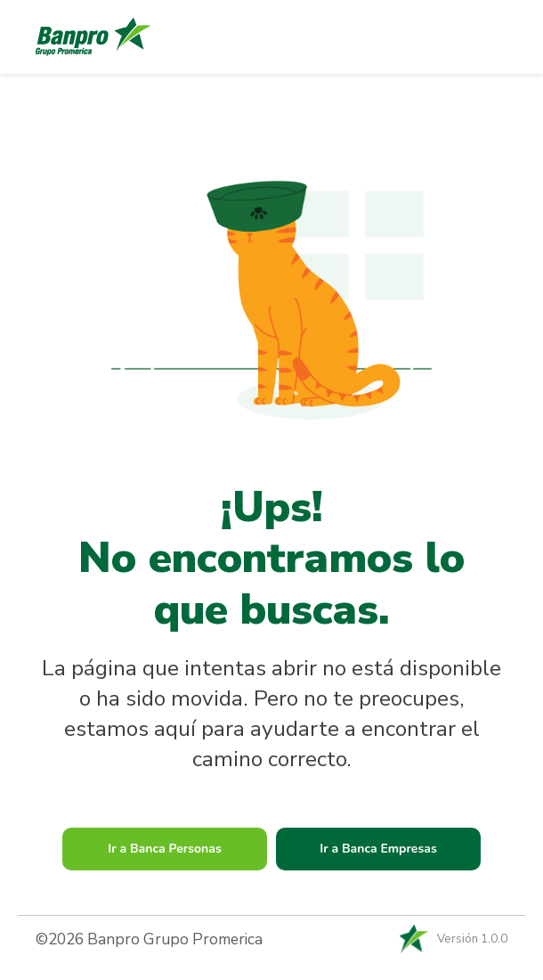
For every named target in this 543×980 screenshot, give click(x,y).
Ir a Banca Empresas (378, 849)
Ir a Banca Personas (165, 849)
